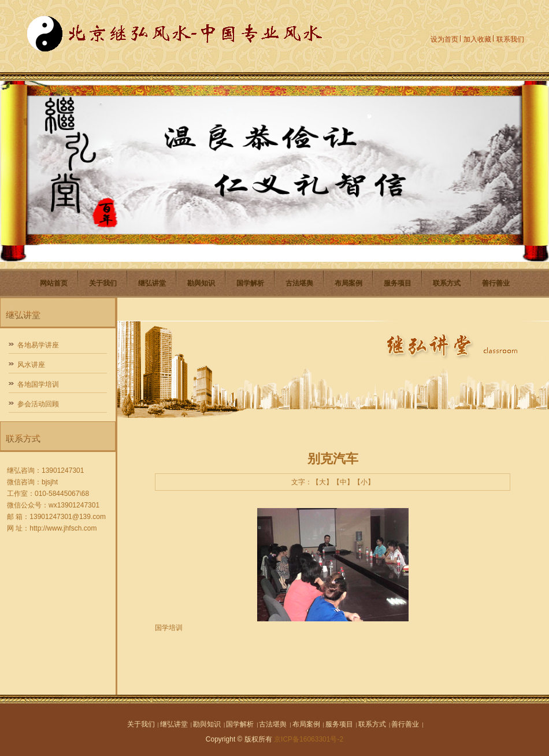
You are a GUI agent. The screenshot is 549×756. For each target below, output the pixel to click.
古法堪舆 (299, 283)
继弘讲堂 (152, 283)
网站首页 (54, 283)
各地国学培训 (38, 384)
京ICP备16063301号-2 (309, 739)
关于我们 (103, 283)
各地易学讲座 (38, 345)
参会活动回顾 (38, 404)
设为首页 (444, 39)
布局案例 (348, 283)
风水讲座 (31, 365)
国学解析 (250, 283)
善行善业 (496, 283)
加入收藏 (477, 39)
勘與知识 (201, 283)
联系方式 (447, 283)
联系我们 (510, 39)
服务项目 (398, 283)
